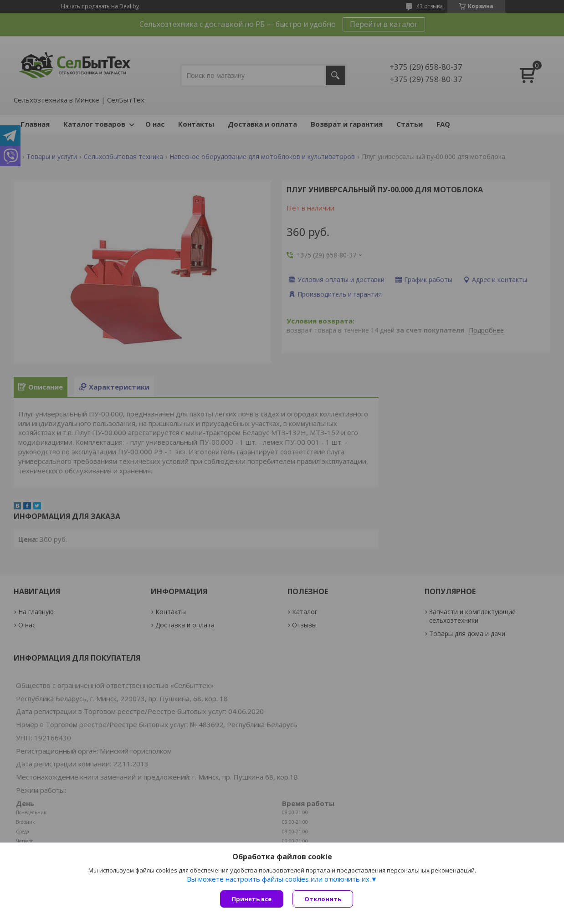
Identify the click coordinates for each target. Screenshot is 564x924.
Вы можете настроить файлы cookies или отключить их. (279, 879)
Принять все (252, 899)
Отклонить (323, 899)
